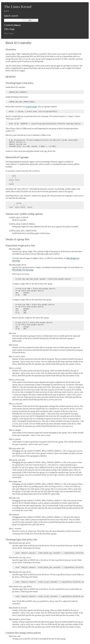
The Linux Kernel (18, 7)
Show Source (9, 33)
